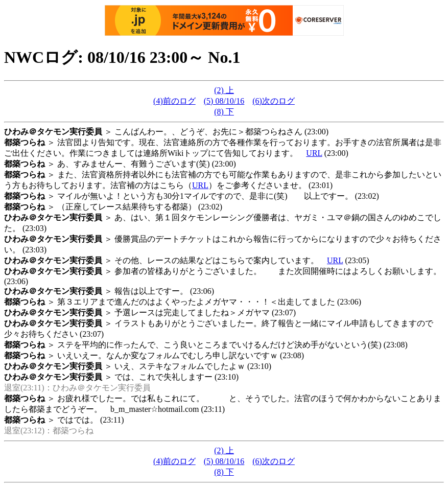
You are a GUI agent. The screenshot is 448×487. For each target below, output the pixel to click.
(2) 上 (224, 90)
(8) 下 (224, 112)
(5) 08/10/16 (224, 101)
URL (314, 153)
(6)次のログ (274, 101)
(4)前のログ (174, 101)
